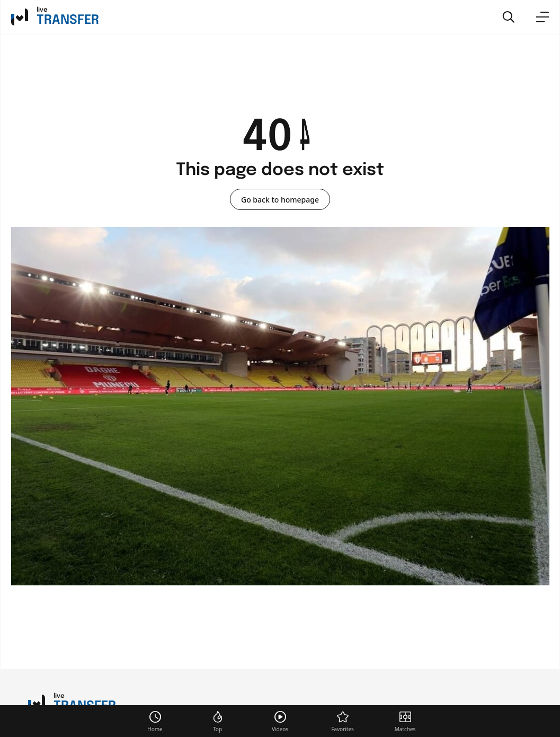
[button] (509, 17)
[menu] (543, 17)
